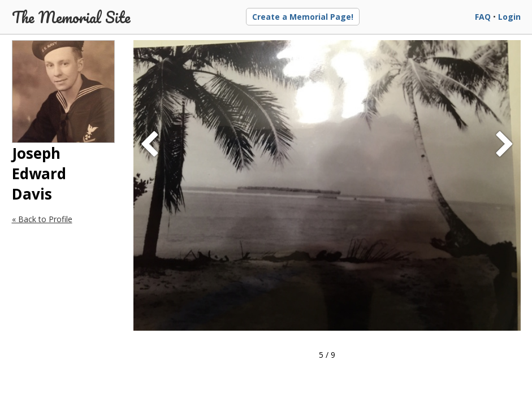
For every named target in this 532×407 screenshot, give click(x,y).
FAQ (483, 17)
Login (509, 17)
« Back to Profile (42, 219)
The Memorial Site (71, 17)
